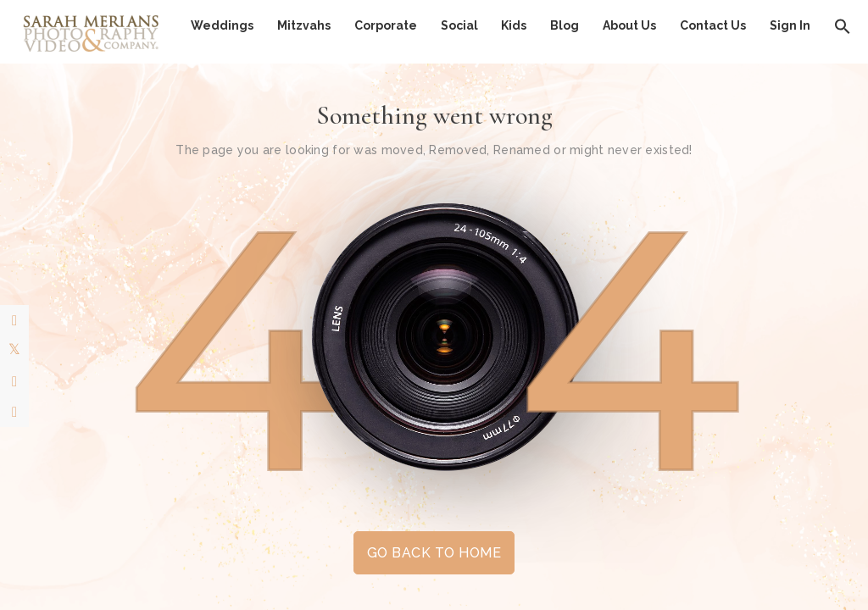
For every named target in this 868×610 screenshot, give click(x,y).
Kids (514, 25)
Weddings (222, 25)
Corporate (386, 25)
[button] (843, 25)
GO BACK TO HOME (434, 553)
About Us (629, 25)
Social (459, 25)
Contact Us (713, 25)
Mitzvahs (304, 25)
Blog (565, 25)
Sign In (790, 25)
